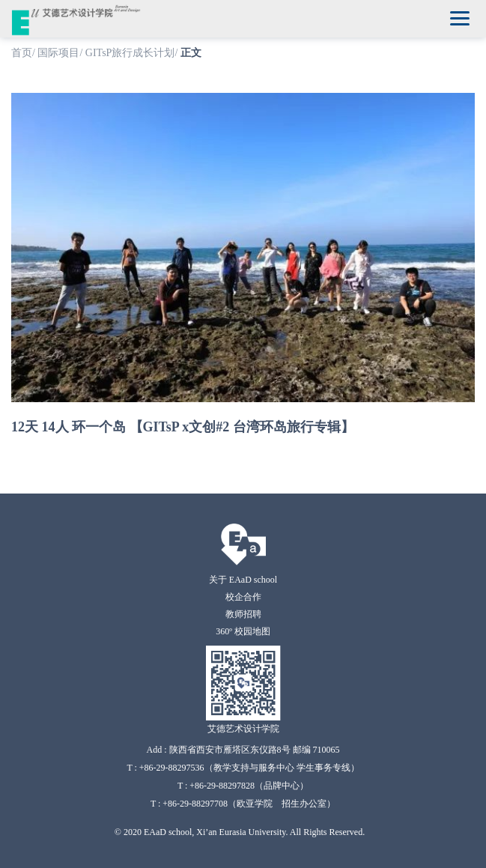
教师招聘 (243, 614)
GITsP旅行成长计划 (130, 53)
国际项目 (58, 53)
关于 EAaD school (243, 580)
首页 (22, 53)
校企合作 (243, 597)
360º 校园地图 (243, 631)
